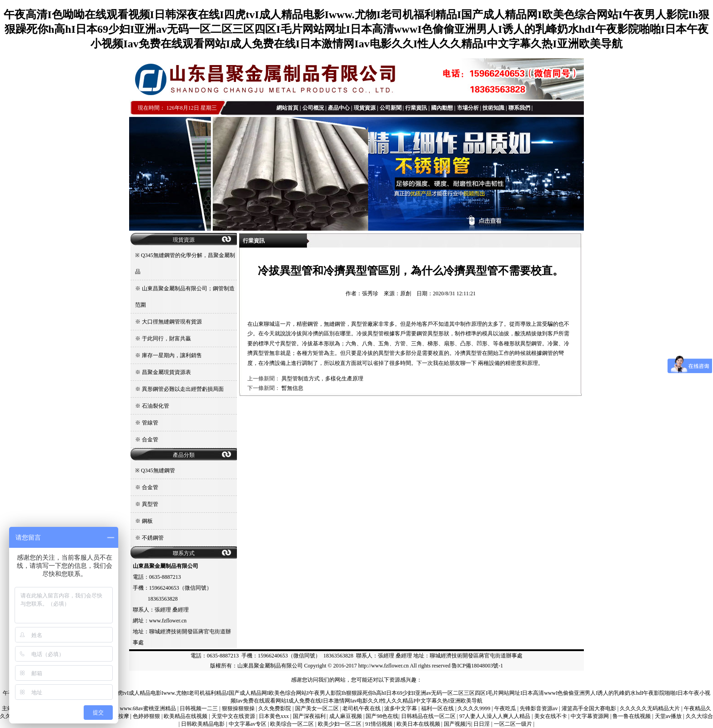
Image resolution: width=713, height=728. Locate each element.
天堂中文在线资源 (234, 716)
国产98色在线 (382, 716)
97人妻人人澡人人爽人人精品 (495, 716)
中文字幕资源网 (590, 716)
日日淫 (482, 724)
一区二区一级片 (514, 724)
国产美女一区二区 (318, 708)
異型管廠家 (365, 324)
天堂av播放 (669, 716)
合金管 (150, 440)
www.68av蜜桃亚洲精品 (148, 708)
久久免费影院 (275, 708)
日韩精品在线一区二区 (429, 716)
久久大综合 (699, 716)
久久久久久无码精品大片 (650, 708)
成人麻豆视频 (346, 716)
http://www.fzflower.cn (384, 666)
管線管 (150, 423)
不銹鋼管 (153, 538)
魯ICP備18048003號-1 (477, 666)
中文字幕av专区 (248, 724)
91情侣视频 (379, 724)
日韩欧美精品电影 (203, 724)
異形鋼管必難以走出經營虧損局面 (183, 389)
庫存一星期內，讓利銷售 (172, 355)
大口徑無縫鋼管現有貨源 (172, 322)
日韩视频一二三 (199, 708)
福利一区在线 (438, 708)
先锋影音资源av (539, 708)
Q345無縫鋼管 (158, 470)
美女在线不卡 (551, 716)
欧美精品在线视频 (186, 716)
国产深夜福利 (310, 716)
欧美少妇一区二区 (340, 724)
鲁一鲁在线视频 (632, 716)
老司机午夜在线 (362, 708)
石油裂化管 (156, 406)
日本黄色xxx (274, 716)
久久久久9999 (474, 708)
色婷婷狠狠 (147, 716)
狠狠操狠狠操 (239, 708)
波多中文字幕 (401, 708)
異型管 (150, 504)
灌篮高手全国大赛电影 (590, 708)
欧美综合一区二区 (293, 724)
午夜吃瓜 (506, 708)
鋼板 (147, 521)
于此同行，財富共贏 (166, 339)
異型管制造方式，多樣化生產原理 (322, 379)
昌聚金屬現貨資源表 (166, 372)
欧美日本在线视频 (419, 724)
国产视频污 (457, 724)
